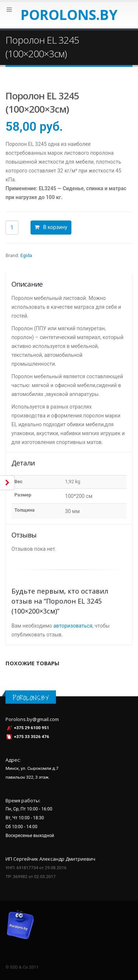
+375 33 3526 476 (32, 737)
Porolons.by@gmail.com (32, 719)
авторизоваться (73, 626)
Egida (26, 255)
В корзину (55, 227)
